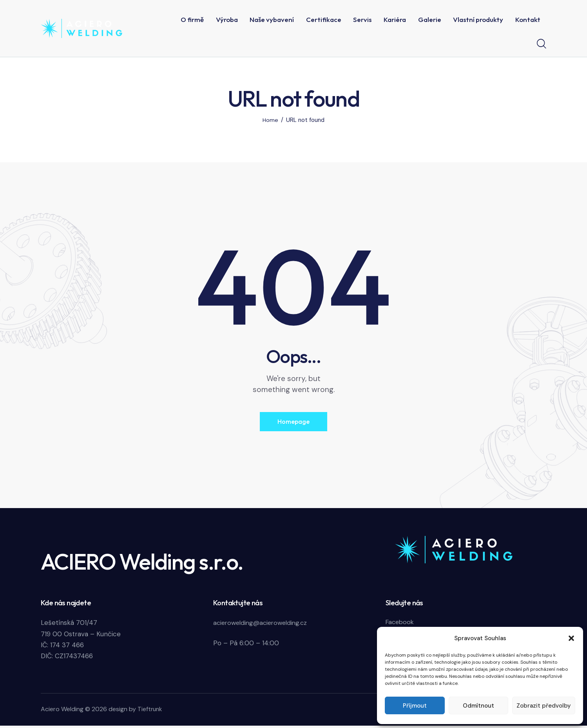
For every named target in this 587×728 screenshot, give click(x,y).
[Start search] (542, 44)
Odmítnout (478, 706)
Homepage (293, 423)
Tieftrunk (150, 711)
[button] (571, 638)
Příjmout (415, 706)
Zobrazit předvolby (544, 706)
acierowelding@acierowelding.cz (263, 625)
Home (271, 120)
